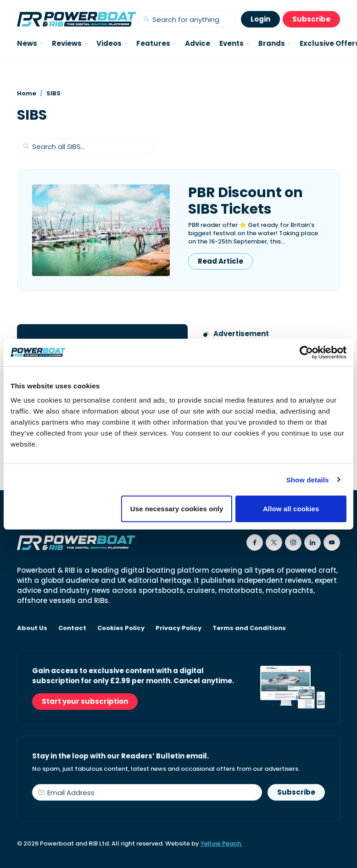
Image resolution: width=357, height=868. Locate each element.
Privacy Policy (178, 628)
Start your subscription (85, 701)
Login (260, 19)
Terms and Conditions (249, 628)
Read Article (220, 261)
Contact (72, 628)
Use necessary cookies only (177, 509)
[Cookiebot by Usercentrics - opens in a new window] (306, 352)
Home (27, 93)
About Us (32, 628)
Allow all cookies (291, 509)
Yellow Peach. (221, 843)
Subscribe (311, 19)
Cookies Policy (121, 628)
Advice (198, 43)
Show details (308, 479)
